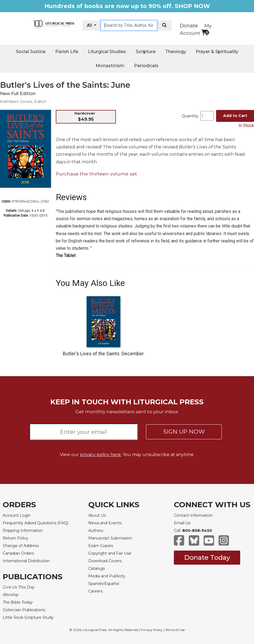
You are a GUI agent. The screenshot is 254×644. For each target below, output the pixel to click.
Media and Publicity (107, 576)
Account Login (17, 515)
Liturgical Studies (107, 52)
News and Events (105, 523)
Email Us (182, 523)
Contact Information (193, 515)
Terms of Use (175, 630)
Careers (95, 591)
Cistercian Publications (24, 610)
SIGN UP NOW (184, 432)
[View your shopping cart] (205, 32)
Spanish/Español (104, 584)
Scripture (146, 52)
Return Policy (16, 538)
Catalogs (97, 568)
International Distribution (26, 561)
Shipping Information (23, 531)
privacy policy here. (101, 455)
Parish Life (67, 52)
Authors (96, 531)
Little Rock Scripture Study (28, 617)
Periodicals (146, 66)
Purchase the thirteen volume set (96, 174)
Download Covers (105, 561)
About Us (97, 515)
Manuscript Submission (110, 538)
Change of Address (21, 546)
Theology (176, 52)
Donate (189, 26)
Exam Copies (101, 546)
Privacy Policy (152, 630)
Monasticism (110, 66)
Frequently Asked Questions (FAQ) (35, 523)
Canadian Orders (18, 553)
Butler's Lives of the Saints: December (103, 354)
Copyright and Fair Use (110, 553)
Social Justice (31, 52)
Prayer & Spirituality (217, 52)
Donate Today (207, 557)
